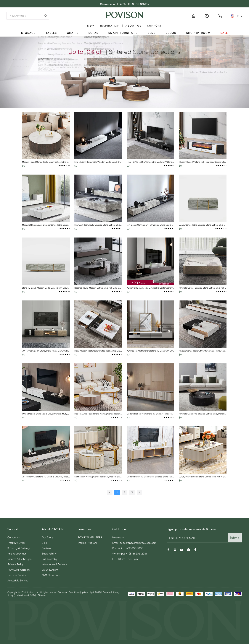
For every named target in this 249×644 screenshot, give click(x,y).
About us (133, 26)
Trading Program (87, 543)
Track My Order (16, 543)
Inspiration (110, 26)
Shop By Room (198, 33)
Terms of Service (17, 575)
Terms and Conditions (79, 592)
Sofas (93, 33)
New (91, 26)
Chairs (73, 33)
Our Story (47, 537)
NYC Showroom (51, 575)
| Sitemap (41, 595)
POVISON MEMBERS (90, 537)
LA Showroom (50, 570)
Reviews (46, 548)
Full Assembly (50, 559)
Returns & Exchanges (19, 559)
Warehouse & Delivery (54, 564)
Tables (51, 33)
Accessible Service (18, 580)
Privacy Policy (15, 564)
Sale (224, 33)
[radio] (59, 166)
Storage (28, 33)
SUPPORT (155, 26)
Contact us (14, 537)
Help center (119, 537)
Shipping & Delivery (19, 548)
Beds (151, 33)
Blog (44, 543)
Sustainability (49, 553)
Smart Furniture (123, 33)
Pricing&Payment (17, 553)
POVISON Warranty (19, 570)
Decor (171, 33)
